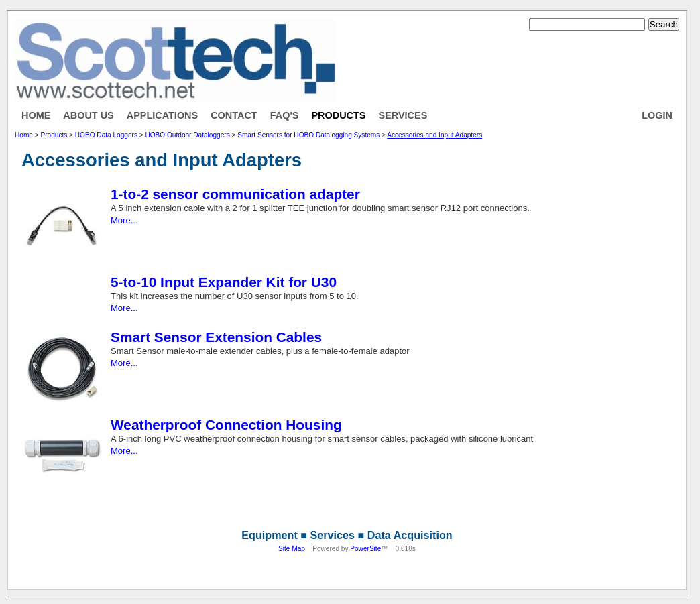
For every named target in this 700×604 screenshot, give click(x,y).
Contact (234, 115)
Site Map (292, 549)
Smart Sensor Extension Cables (216, 337)
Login (657, 115)
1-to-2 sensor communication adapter (235, 194)
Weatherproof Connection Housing (226, 425)
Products (338, 115)
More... (124, 220)
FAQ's (285, 115)
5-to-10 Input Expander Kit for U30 (224, 282)
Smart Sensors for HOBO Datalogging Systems (308, 135)
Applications (162, 115)
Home (36, 115)
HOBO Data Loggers (106, 135)
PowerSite (365, 549)
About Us (88, 115)
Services (403, 115)
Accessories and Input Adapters (434, 135)
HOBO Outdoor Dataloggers (187, 135)
